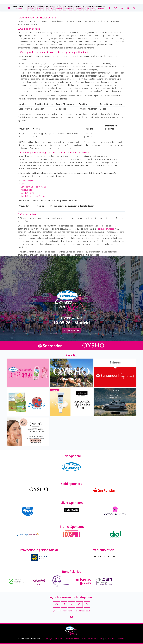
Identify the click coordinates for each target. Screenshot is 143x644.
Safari (23, 184)
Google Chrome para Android (33, 196)
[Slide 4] (75, 338)
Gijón (59, 8)
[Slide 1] (64, 338)
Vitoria (40, 8)
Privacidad (59, 638)
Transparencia (103, 2)
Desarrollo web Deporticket (92, 638)
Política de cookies (72, 638)
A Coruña (69, 8)
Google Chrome (27, 193)
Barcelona (101, 8)
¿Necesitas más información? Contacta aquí (71, 611)
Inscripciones (72, 331)
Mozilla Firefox (27, 190)
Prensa (115, 2)
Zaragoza (80, 8)
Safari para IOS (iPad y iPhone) (34, 187)
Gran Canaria (19, 8)
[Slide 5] (79, 338)
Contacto (124, 2)
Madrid (31, 8)
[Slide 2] (68, 338)
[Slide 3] (71, 338)
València (49, 8)
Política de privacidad (105, 229)
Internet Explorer (28, 181)
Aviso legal (48, 638)
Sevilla (90, 8)
